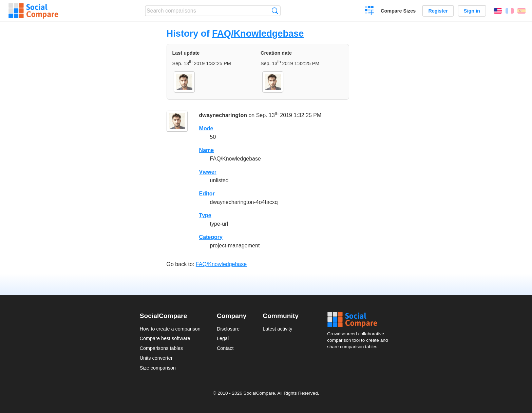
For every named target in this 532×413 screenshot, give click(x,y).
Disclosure (228, 329)
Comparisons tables (161, 348)
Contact (225, 348)
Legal (223, 338)
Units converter (156, 358)
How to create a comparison (170, 329)
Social (360, 320)
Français (510, 11)
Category (211, 237)
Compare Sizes (398, 11)
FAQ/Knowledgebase (258, 33)
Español (521, 11)
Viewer (208, 172)
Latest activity (277, 329)
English (498, 11)
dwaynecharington (223, 115)
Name (207, 150)
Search (275, 11)
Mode (206, 128)
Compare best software (165, 338)
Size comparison (158, 368)
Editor (207, 194)
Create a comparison (370, 12)
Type (205, 215)
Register (438, 11)
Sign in (472, 11)
